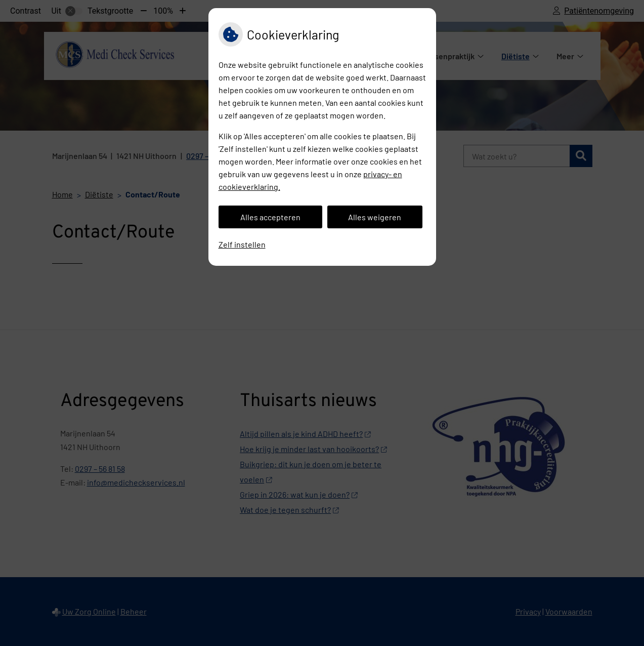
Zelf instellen (242, 244)
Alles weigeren (375, 217)
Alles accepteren (270, 217)
